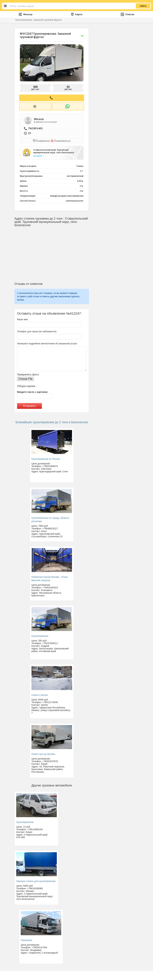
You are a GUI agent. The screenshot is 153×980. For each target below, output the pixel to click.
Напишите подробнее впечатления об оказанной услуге (47, 342)
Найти (143, 6)
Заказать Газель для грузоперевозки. (36, 880)
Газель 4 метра (40, 694)
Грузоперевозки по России (46, 458)
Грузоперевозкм (25, 821)
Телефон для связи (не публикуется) (37, 330)
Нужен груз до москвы (43, 753)
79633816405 (35, 128)
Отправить (29, 405)
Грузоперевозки (40, 635)
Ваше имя (22, 318)
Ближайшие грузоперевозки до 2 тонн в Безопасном (52, 421)
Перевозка (26, 939)
